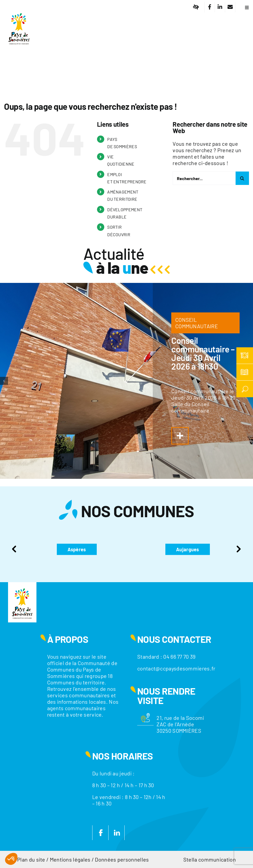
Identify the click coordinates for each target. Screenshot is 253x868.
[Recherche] (242, 178)
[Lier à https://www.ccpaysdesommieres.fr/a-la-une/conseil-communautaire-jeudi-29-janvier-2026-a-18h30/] (180, 436)
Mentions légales (70, 859)
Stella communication (210, 859)
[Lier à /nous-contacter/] (230, 7)
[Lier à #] (196, 7)
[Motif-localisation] (145, 716)
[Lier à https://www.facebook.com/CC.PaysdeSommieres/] (209, 7)
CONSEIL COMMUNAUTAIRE (197, 323)
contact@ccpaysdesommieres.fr (176, 668)
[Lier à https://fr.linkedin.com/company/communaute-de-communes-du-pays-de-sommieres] (220, 7)
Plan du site (31, 859)
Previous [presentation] (14, 549)
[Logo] (19, 9)
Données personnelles (122, 859)
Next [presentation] (239, 549)
